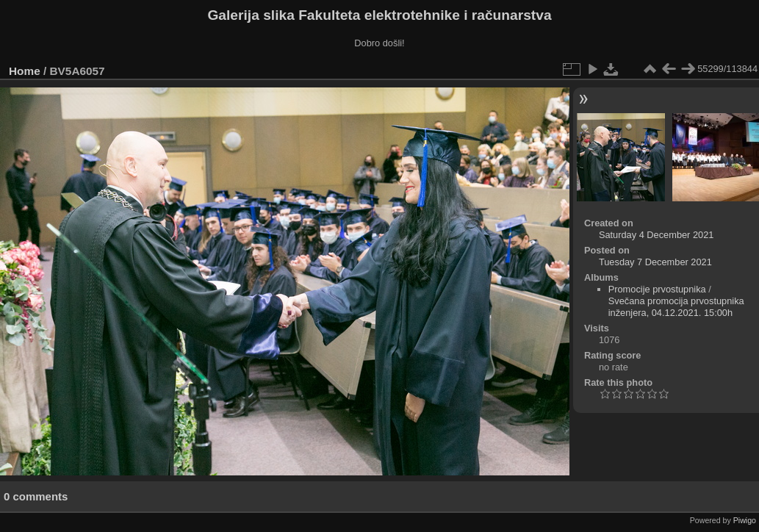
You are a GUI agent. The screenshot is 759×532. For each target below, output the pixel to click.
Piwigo (745, 520)
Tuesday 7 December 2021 (655, 262)
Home (25, 71)
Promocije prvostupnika (657, 289)
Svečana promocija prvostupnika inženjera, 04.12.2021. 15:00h (676, 307)
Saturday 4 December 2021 (657, 235)
